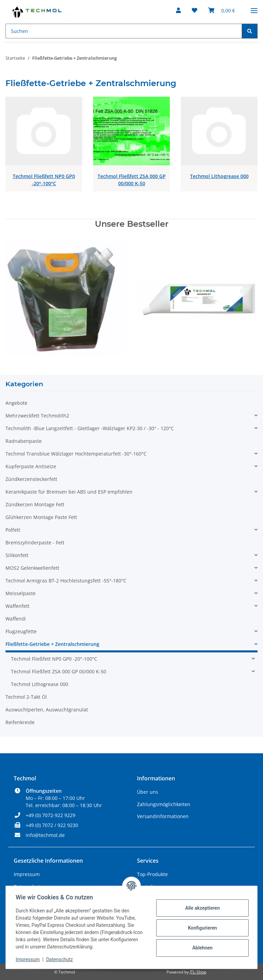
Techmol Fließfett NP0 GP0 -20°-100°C (44, 180)
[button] (178, 10)
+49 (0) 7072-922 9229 (51, 815)
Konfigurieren (201, 928)
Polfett (13, 530)
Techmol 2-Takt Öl (26, 697)
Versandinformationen (163, 816)
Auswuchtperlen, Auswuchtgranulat (47, 710)
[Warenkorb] (222, 10)
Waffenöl (16, 619)
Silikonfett (17, 555)
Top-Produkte (152, 874)
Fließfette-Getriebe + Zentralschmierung (52, 644)
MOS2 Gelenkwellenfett (32, 568)
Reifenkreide (20, 722)
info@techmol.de (45, 835)
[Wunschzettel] (195, 10)
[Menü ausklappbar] (254, 8)
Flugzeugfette (21, 631)
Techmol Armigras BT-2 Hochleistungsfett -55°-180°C (66, 581)
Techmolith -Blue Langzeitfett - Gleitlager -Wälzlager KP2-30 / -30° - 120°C (90, 428)
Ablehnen (201, 948)
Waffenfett (17, 606)
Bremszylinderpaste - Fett (35, 542)
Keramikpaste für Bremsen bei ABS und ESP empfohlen (69, 492)
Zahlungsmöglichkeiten (164, 804)
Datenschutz (61, 959)
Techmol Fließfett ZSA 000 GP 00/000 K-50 (132, 180)
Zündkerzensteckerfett (31, 479)
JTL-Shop (198, 972)
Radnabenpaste (24, 441)
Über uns (148, 792)
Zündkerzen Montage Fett (35, 504)
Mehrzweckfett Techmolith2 (37, 416)
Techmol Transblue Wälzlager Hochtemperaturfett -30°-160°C (76, 454)
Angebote (16, 403)
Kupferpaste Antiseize (31, 466)
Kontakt (146, 887)
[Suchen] (124, 31)
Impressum (29, 959)
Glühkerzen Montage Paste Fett (41, 517)
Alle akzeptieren (201, 908)
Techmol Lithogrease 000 (219, 176)
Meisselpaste (21, 593)
